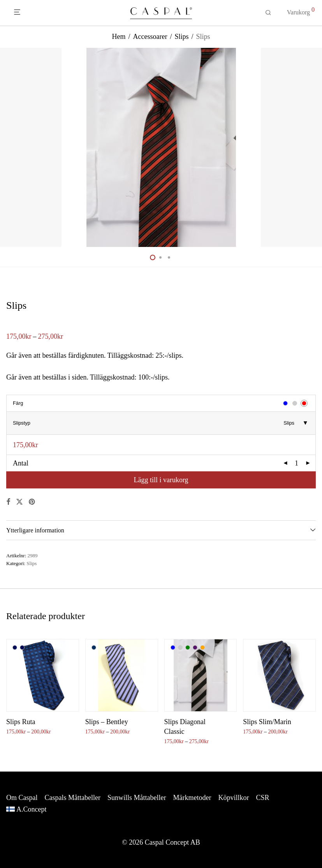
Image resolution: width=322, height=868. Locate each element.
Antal (21, 463)
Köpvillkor (233, 798)
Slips (181, 37)
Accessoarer (150, 37)
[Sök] (268, 13)
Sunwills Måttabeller (137, 798)
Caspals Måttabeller (73, 798)
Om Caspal (22, 798)
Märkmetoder (192, 798)
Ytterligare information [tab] (35, 530)
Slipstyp (22, 423)
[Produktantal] (297, 463)
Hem (119, 37)
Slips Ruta (21, 722)
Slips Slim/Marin (267, 722)
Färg (18, 403)
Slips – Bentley (107, 722)
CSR (262, 798)
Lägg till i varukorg (161, 480)
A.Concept (31, 809)
